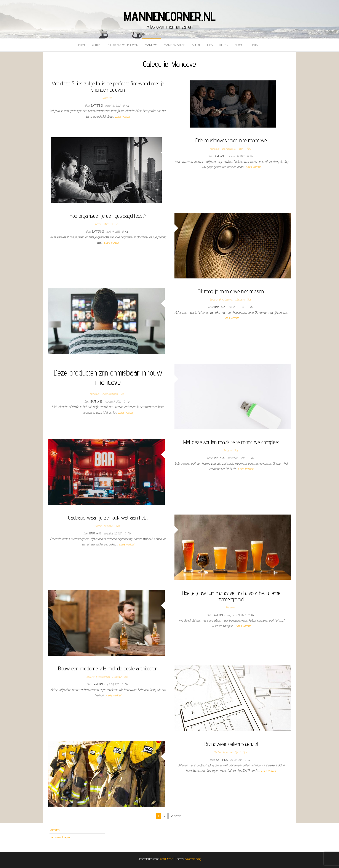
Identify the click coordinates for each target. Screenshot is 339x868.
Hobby (239, 45)
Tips (210, 45)
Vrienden (54, 830)
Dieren (224, 45)
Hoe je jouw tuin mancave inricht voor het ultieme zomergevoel (231, 596)
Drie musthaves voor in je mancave (231, 140)
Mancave (151, 45)
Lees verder (123, 116)
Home (82, 45)
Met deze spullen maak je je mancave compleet (231, 442)
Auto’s (97, 45)
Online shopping (110, 394)
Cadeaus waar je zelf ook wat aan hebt (108, 517)
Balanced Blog (193, 859)
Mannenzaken (175, 45)
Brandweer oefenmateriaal (231, 744)
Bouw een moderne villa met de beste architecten (108, 668)
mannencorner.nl (170, 16)
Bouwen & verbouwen (123, 45)
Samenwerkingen (60, 837)
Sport (196, 45)
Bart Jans (97, 106)
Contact (255, 45)
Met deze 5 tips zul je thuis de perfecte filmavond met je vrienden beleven (108, 86)
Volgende (176, 816)
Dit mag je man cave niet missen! (231, 291)
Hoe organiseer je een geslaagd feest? (108, 216)
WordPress (166, 859)
